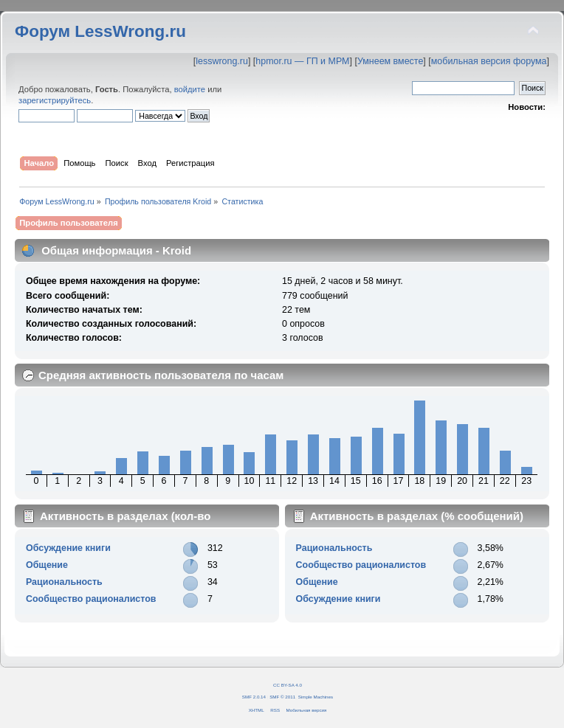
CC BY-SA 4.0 (288, 685)
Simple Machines (316, 697)
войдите (190, 89)
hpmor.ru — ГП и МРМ (302, 61)
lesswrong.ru (222, 61)
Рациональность (64, 582)
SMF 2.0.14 (254, 697)
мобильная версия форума (489, 61)
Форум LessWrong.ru (100, 31)
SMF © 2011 (282, 697)
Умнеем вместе (390, 61)
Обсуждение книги (68, 548)
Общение (47, 565)
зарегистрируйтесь (55, 100)
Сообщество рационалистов (91, 599)
